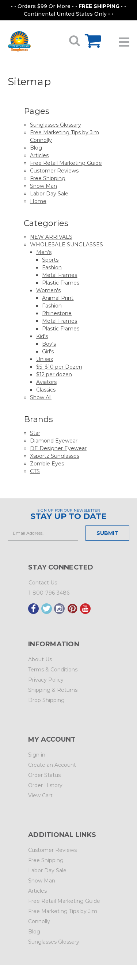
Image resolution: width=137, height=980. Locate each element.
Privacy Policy (46, 680)
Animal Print (58, 298)
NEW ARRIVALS (51, 237)
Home (38, 201)
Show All (41, 397)
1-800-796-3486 (49, 593)
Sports (50, 260)
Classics (46, 390)
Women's (48, 290)
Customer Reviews (54, 171)
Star (35, 433)
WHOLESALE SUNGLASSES (66, 245)
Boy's (49, 344)
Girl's (48, 352)
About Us (40, 659)
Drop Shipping (46, 700)
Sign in (37, 755)
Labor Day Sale (49, 194)
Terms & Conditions (53, 670)
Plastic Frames (61, 283)
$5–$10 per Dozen (59, 367)
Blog (36, 148)
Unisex (45, 359)
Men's (44, 252)
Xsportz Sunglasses (55, 456)
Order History (45, 785)
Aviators (46, 382)
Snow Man (43, 186)
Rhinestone (57, 313)
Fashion (52, 267)
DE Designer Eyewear (58, 448)
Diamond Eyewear (54, 441)
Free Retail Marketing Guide (66, 163)
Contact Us (43, 583)
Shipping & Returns (53, 690)
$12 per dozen (54, 374)
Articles (39, 155)
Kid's (42, 336)
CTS (35, 471)
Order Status (44, 775)
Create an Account (52, 765)
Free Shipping (48, 178)
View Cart (40, 795)
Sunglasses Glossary (56, 125)
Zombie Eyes (47, 464)
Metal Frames (60, 275)
